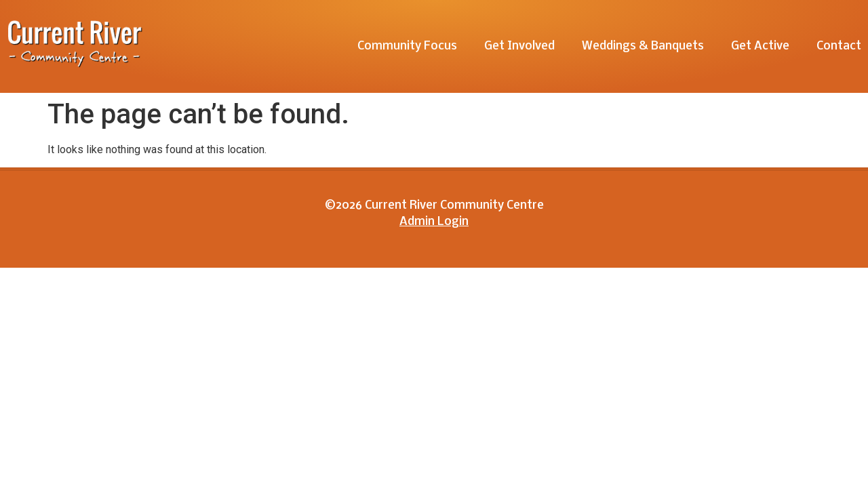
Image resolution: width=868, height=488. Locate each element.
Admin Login (434, 222)
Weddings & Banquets (643, 46)
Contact (839, 46)
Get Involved (519, 46)
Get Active (760, 46)
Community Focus (407, 46)
